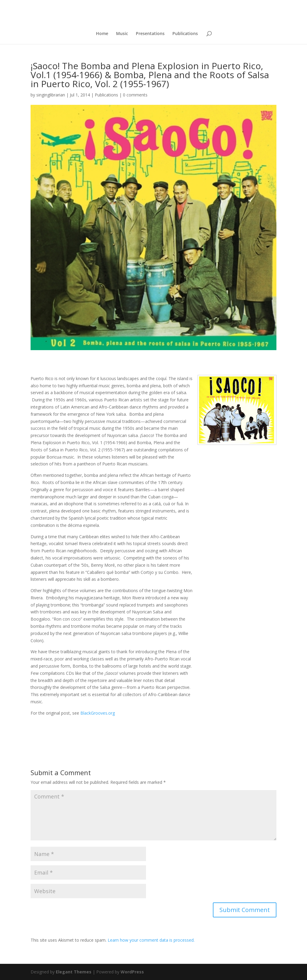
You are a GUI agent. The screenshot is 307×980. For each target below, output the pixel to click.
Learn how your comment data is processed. (151, 940)
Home (102, 34)
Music (122, 34)
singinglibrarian (51, 95)
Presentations (150, 34)
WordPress (132, 972)
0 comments (135, 95)
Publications (185, 34)
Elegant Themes (74, 972)
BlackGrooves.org (97, 713)
